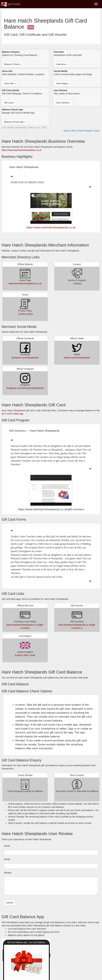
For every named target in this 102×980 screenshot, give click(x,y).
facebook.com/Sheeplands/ (25, 358)
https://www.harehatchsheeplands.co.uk (21, 150)
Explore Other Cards (25, 655)
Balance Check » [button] (13, 64)
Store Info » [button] (10, 83)
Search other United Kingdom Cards (81, 131)
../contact (77, 283)
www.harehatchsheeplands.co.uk (25, 283)
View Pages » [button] (63, 83)
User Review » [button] (63, 103)
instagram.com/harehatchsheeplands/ (25, 388)
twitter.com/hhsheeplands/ (77, 358)
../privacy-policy (25, 314)
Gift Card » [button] (9, 103)
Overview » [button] (61, 64)
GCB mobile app (15, 414)
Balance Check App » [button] (15, 122)
